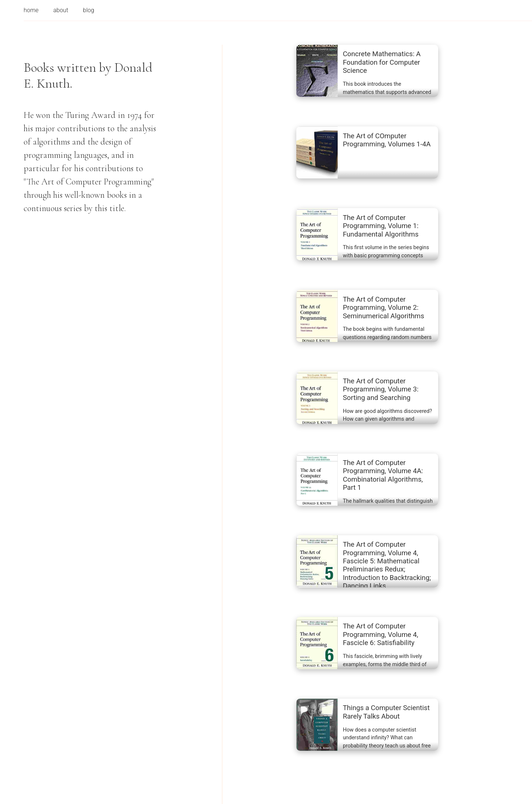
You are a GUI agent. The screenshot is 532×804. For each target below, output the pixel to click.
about (61, 10)
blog (89, 10)
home (31, 10)
